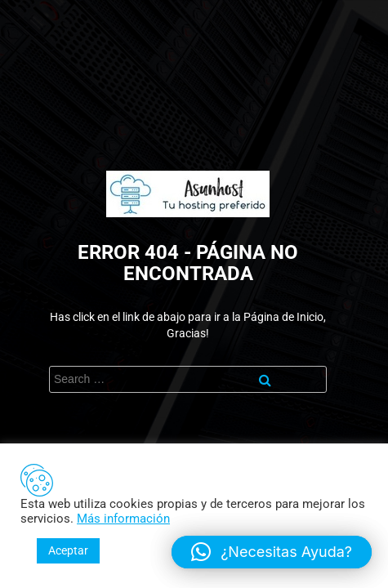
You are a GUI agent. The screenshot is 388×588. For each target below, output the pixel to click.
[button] (272, 552)
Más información (123, 519)
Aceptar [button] (68, 550)
